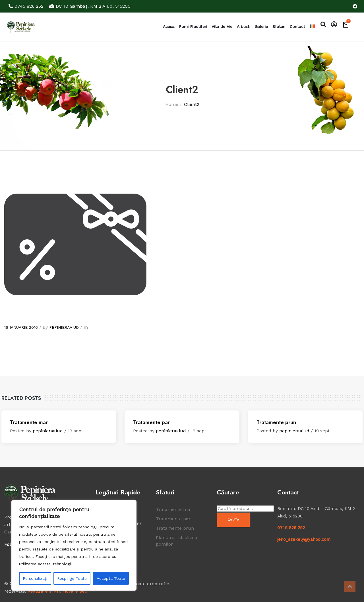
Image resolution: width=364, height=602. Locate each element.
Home (172, 104)
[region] (74, 545)
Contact (297, 26)
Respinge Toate (72, 578)
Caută (234, 520)
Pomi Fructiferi (193, 26)
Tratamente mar (29, 423)
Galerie (261, 26)
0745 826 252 (27, 6)
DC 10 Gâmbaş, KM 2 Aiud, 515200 (90, 6)
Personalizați (35, 578)
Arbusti (244, 26)
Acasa (169, 26)
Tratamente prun (276, 423)
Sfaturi (279, 26)
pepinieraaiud (64, 327)
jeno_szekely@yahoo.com (304, 539)
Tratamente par (151, 423)
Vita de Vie (222, 26)
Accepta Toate (111, 578)
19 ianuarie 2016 (21, 327)
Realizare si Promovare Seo (57, 591)
